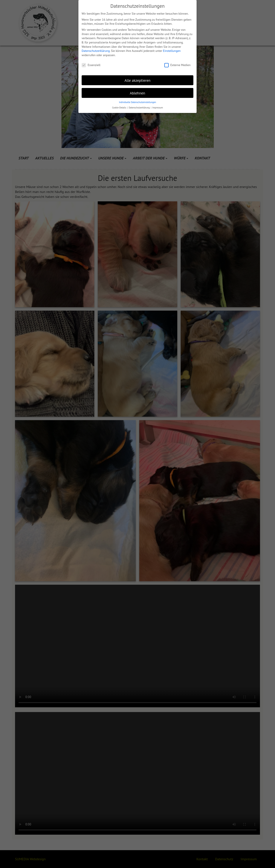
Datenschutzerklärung (96, 51)
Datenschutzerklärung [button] (140, 108)
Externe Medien (177, 65)
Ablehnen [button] (137, 93)
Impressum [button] (158, 108)
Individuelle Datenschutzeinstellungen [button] (138, 102)
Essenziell (91, 65)
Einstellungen (172, 51)
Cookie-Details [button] (119, 108)
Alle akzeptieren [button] (138, 80)
